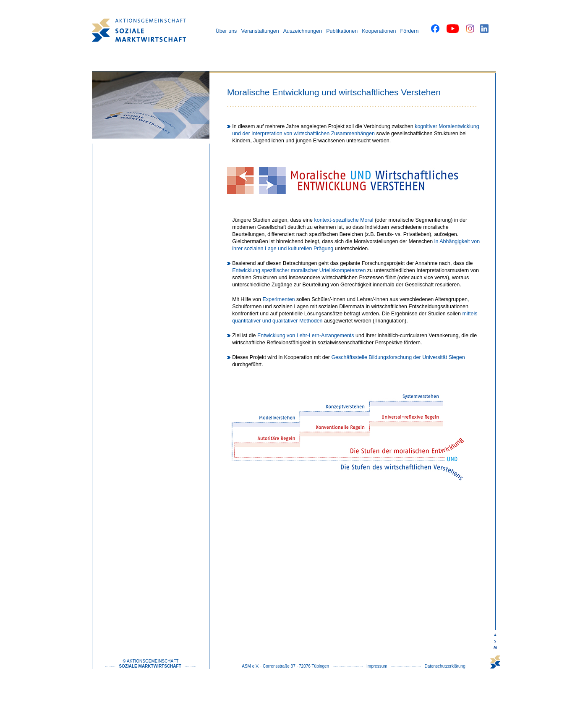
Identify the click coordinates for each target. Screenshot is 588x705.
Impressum (377, 666)
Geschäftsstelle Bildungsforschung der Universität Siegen (398, 357)
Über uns (226, 31)
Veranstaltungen (260, 31)
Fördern (410, 31)
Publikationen (342, 31)
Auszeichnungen (303, 31)
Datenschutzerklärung (445, 666)
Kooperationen (379, 31)
